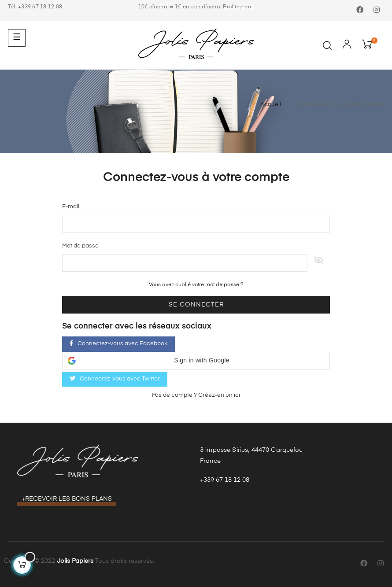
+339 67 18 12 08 (225, 480)
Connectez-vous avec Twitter (115, 379)
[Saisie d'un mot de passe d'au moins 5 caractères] (185, 263)
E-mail (71, 207)
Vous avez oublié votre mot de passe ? (196, 285)
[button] (196, 361)
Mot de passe (80, 246)
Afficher (319, 263)
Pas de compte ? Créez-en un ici (196, 395)
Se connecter (196, 305)
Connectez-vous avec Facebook (118, 343)
